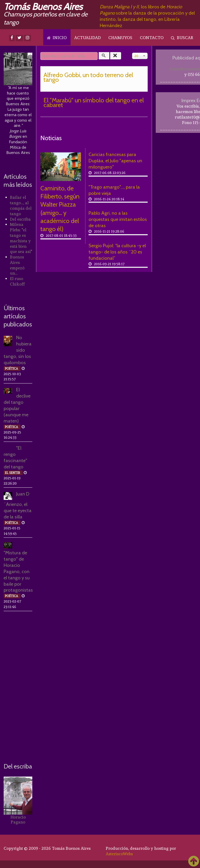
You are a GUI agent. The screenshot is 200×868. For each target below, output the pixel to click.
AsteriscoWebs (119, 854)
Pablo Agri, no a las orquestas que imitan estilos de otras (118, 219)
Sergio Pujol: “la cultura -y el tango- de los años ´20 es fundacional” (117, 252)
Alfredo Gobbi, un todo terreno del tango (88, 77)
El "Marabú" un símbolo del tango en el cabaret (94, 103)
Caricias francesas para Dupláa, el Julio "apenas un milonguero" (115, 161)
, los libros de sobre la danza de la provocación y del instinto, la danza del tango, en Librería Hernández (147, 16)
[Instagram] (27, 38)
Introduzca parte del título (40, 52)
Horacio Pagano (18, 820)
